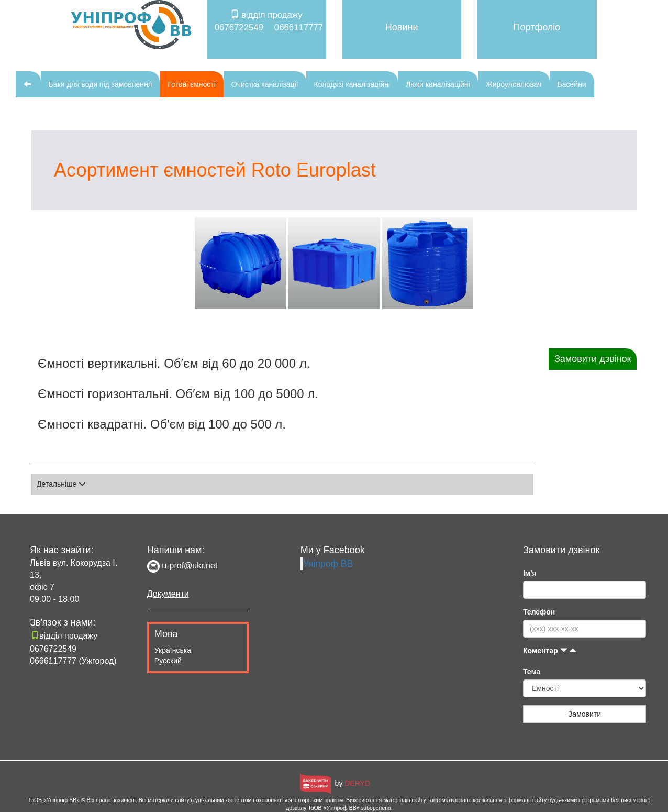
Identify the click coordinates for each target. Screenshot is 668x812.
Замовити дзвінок (593, 359)
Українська (173, 650)
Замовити (584, 714)
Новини (402, 27)
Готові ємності (191, 84)
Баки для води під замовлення (101, 84)
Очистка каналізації (265, 84)
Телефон (539, 612)
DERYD (357, 783)
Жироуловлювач (514, 84)
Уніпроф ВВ (328, 564)
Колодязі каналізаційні (352, 84)
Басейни (572, 84)
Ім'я (530, 573)
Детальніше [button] (61, 484)
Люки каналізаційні (438, 84)
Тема (532, 672)
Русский (168, 661)
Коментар (550, 651)
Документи (168, 594)
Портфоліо (537, 27)
